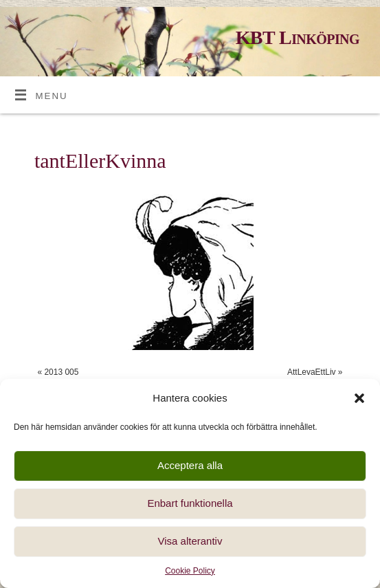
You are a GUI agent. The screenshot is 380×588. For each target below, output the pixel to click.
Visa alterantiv (190, 541)
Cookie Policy (190, 571)
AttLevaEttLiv (312, 372)
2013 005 (61, 372)
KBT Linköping (298, 37)
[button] (359, 398)
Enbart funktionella (190, 503)
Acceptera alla (190, 465)
